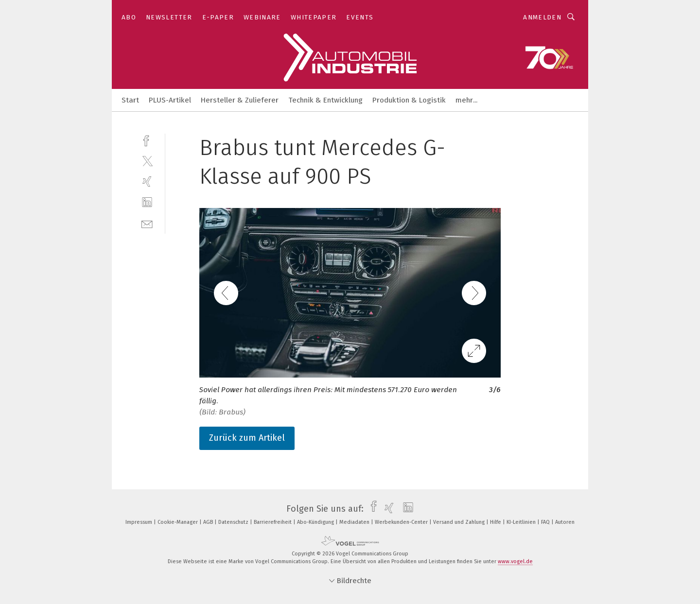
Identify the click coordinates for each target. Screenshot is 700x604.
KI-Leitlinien (522, 522)
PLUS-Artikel (170, 100)
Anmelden (542, 17)
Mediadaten (355, 522)
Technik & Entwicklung (325, 100)
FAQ (546, 522)
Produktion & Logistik (409, 100)
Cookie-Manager (178, 522)
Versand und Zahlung (460, 522)
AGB (209, 522)
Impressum (140, 522)
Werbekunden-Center (402, 522)
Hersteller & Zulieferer (240, 100)
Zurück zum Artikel (247, 438)
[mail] (147, 223)
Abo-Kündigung (316, 522)
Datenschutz (234, 522)
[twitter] (147, 161)
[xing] (147, 181)
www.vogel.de (515, 561)
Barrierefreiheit (273, 522)
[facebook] (147, 140)
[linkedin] (147, 202)
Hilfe (496, 522)
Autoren (565, 522)
